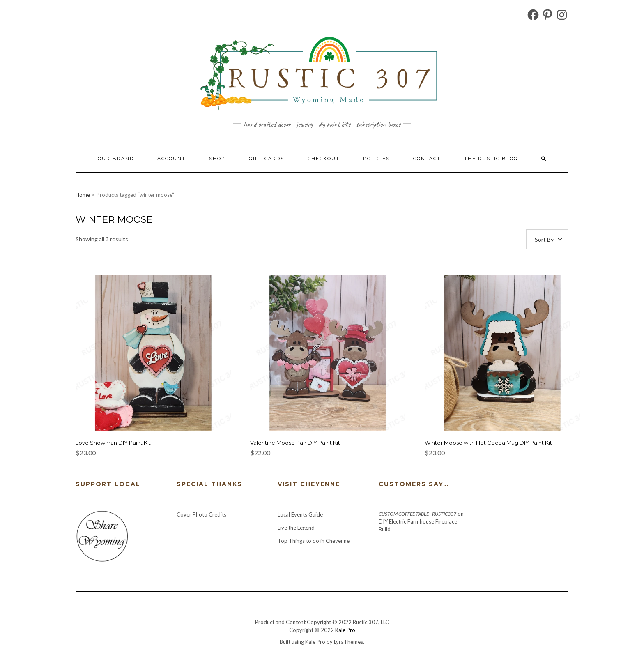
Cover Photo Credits (201, 514)
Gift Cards (267, 159)
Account (171, 159)
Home (83, 195)
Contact (427, 159)
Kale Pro (345, 630)
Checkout (324, 159)
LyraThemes (348, 642)
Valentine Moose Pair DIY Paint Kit (295, 443)
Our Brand (116, 159)
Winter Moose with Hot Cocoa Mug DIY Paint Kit (488, 443)
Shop (217, 159)
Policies (376, 159)
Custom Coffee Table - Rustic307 (417, 514)
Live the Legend (296, 528)
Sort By (544, 239)
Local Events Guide (300, 514)
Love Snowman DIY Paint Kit (113, 443)
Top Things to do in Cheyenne (314, 541)
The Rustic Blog (491, 159)
